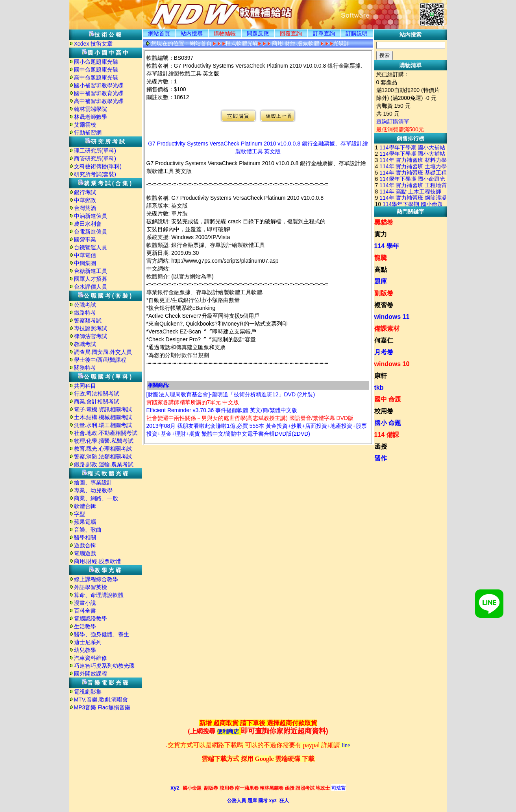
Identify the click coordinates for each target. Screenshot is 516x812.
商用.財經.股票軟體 (98, 561)
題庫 (381, 281)
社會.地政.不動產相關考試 (106, 433)
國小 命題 (388, 423)
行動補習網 (88, 133)
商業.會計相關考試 (97, 401)
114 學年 (387, 246)
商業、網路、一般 (96, 498)
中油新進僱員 (91, 216)
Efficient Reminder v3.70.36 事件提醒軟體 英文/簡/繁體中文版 (222, 410)
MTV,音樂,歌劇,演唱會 (101, 700)
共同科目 (85, 386)
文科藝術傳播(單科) (98, 166)
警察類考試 (88, 320)
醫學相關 (85, 538)
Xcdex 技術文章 (93, 44)
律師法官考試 (91, 336)
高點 (381, 270)
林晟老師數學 (91, 117)
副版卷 (384, 293)
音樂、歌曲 (88, 530)
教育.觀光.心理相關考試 (103, 449)
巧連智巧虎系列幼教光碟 (104, 666)
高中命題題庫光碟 (96, 77)
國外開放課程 (91, 674)
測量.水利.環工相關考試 (103, 425)
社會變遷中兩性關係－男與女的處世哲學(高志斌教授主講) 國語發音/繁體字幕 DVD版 (250, 418)
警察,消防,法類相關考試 (103, 457)
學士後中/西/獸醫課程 (100, 360)
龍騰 (381, 258)
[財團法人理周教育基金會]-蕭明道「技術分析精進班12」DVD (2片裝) (231, 394)
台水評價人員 (91, 287)
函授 (381, 447)
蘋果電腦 (85, 522)
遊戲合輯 (85, 545)
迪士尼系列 (88, 642)
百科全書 (85, 611)
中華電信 (85, 255)
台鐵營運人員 (91, 247)
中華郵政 (85, 200)
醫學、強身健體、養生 (102, 634)
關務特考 (85, 368)
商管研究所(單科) (95, 158)
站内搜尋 (192, 33)
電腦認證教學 (91, 619)
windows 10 (392, 364)
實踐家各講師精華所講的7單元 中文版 (193, 402)
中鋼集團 (85, 263)
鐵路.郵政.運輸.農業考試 (104, 464)
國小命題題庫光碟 (96, 62)
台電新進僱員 (91, 232)
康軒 (381, 376)
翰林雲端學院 (91, 109)
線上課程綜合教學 (96, 579)
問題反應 (258, 33)
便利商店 (228, 732)
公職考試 (85, 305)
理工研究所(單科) (95, 151)
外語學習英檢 (91, 587)
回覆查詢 (291, 33)
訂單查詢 (324, 33)
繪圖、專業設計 (93, 482)
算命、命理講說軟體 (99, 595)
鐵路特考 (85, 313)
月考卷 (384, 352)
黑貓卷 (384, 222)
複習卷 (384, 305)
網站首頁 (159, 33)
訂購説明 (357, 33)
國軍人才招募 (91, 279)
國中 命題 (388, 399)
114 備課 (387, 435)
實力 (381, 234)
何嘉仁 (384, 340)
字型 (80, 514)
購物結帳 (225, 33)
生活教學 (85, 626)
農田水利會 (88, 224)
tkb (379, 388)
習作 (381, 458)
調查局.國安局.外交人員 (103, 352)
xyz (175, 788)
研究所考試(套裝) (95, 174)
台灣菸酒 (85, 208)
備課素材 (387, 329)
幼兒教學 (85, 650)
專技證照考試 (91, 328)
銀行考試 (85, 192)
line (346, 745)
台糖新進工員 (91, 271)
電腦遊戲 (85, 553)
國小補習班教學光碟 (99, 85)
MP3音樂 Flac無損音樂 (102, 707)
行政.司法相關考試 (97, 394)
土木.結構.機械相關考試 (103, 417)
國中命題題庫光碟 (96, 70)
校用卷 (384, 411)
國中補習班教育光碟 (99, 93)
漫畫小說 (85, 603)
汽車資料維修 (91, 658)
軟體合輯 (85, 506)
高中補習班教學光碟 (99, 101)
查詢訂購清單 (393, 122)
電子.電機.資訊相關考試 (103, 409)
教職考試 (85, 344)
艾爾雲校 (85, 125)
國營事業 (85, 239)
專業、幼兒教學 (93, 490)
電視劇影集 (88, 692)
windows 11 (392, 317)
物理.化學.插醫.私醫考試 (104, 441)
